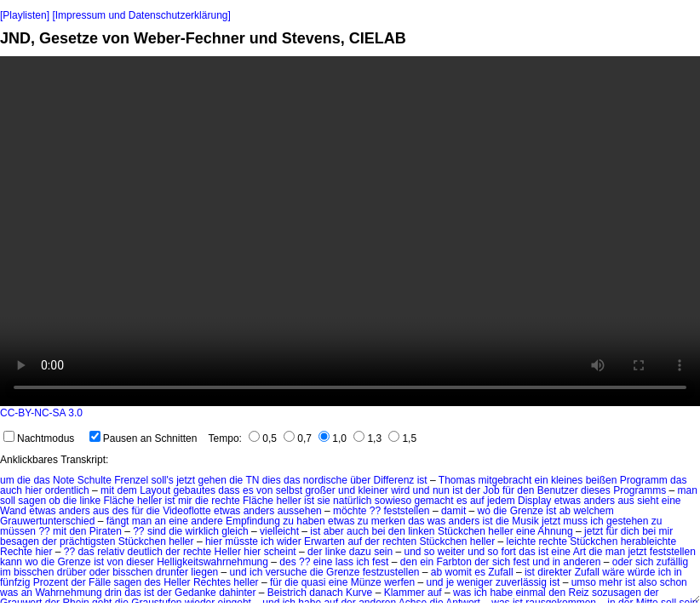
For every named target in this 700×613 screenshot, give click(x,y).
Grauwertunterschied (47, 521)
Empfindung (253, 521)
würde (642, 572)
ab (565, 511)
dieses (596, 490)
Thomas (457, 480)
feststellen (407, 511)
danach (326, 593)
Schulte (95, 480)
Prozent (51, 582)
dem (126, 490)
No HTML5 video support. (350, 231)
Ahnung (555, 531)
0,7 (298, 438)
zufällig (672, 562)
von (264, 490)
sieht (648, 501)
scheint (280, 552)
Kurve (359, 593)
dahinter (237, 593)
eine (671, 501)
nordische (325, 480)
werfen (399, 582)
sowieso (393, 501)
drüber (72, 572)
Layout (155, 490)
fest (380, 562)
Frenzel (131, 480)
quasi (314, 582)
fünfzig (15, 582)
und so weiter (434, 552)
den (525, 490)
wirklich (202, 531)
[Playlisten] (25, 15)
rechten (399, 541)
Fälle (100, 582)
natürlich (352, 501)
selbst (289, 490)
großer (320, 490)
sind (157, 531)
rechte (225, 501)
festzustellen (391, 572)
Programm (644, 480)
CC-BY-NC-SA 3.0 (41, 413)
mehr (610, 582)
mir (185, 501)
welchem (593, 511)
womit (459, 572)
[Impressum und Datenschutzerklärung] (141, 15)
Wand (13, 511)
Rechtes (212, 582)
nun (441, 490)
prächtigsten (87, 541)
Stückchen (462, 531)
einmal (530, 593)
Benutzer (558, 490)
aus (625, 501)
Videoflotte (187, 511)
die (24, 480)
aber (334, 531)
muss (575, 521)
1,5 (402, 438)
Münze (366, 582)
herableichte (648, 541)
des (120, 511)
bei (378, 531)
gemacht (434, 501)
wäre (613, 572)
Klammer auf (413, 593)
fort (509, 552)
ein (542, 480)
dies (272, 480)
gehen (212, 480)
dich (630, 531)
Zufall (500, 572)
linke (90, 501)
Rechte (16, 552)
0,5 (263, 438)
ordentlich (67, 490)
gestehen (627, 521)
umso (584, 582)
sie (323, 501)
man (688, 490)
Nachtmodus (39, 438)
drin (113, 593)
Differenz (394, 480)
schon (674, 582)
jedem (501, 501)
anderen (582, 562)
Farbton (454, 562)
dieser (140, 562)
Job (491, 490)
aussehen (300, 511)
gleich (235, 531)
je (450, 582)
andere (207, 521)
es (248, 490)
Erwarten (324, 541)
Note (63, 480)
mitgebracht (505, 480)
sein (383, 552)
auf (477, 501)
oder (623, 562)
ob (54, 501)
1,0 (333, 438)
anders (599, 501)
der (473, 490)
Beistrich (287, 593)
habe (501, 593)
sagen (32, 501)
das (41, 480)
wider (289, 541)
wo (484, 511)
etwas (568, 501)
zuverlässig (521, 582)
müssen (18, 531)
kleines (567, 480)
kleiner (373, 490)
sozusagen (617, 593)
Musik (525, 521)
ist (422, 480)
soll (8, 501)
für (508, 490)
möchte (350, 511)
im (6, 572)
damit (453, 511)
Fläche (119, 501)
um (7, 480)
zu (288, 521)
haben (310, 521)
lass (344, 562)
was (436, 521)
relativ (111, 552)
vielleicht (279, 531)
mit (107, 490)
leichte (522, 541)
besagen (20, 541)
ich (597, 521)
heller (149, 501)
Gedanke (195, 593)
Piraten (106, 531)
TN (252, 480)
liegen (204, 572)
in (557, 562)
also (647, 582)
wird (400, 490)
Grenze (527, 511)
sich (501, 562)
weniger (475, 582)
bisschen (34, 572)
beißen (602, 480)
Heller (228, 552)
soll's (163, 480)
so (493, 552)
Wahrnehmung (68, 593)
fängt (118, 521)
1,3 (367, 438)
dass (229, 490)
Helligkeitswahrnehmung (212, 562)
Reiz (579, 593)
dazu (360, 552)
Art (580, 552)
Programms (640, 490)
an (160, 521)
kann (11, 562)
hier (33, 490)
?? (375, 511)
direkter (554, 572)
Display (534, 501)
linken (421, 531)
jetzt (186, 480)
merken (388, 521)
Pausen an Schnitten (143, 438)
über (360, 480)
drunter (172, 572)
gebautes (195, 490)
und (347, 490)
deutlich (145, 552)
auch (11, 490)
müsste (241, 541)
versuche (287, 572)
